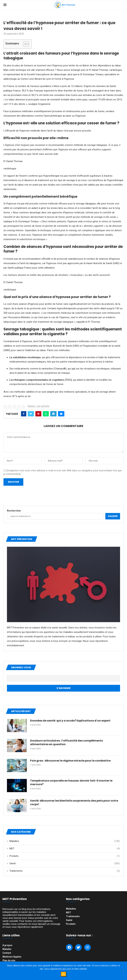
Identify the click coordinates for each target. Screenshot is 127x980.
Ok (63, 974)
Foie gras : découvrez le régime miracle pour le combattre (70, 761)
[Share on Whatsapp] (46, 414)
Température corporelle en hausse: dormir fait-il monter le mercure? (71, 783)
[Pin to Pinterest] (38, 414)
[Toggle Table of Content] (24, 44)
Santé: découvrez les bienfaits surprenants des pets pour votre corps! (74, 803)
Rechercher (14, 511)
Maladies (65, 841)
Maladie (7, 949)
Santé (65, 863)
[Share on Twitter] (31, 414)
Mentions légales (12, 957)
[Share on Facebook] (24, 414)
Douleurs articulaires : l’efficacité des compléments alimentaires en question (66, 743)
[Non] (123, 971)
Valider (113, 516)
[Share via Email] (61, 414)
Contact (7, 953)
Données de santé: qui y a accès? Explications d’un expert (70, 721)
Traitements (65, 871)
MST (65, 849)
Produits (65, 856)
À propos (7, 945)
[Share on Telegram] (53, 414)
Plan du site (9, 960)
